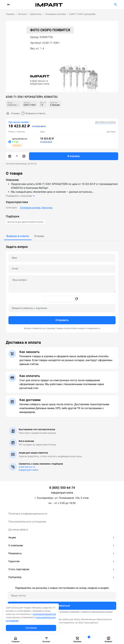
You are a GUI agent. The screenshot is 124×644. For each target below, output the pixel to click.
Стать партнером (62, 569)
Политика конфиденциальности (28, 514)
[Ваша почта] (62, 596)
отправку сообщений (70, 612)
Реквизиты (62, 553)
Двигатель (47, 208)
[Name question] (62, 258)
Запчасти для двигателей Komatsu (25, 222)
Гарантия (62, 561)
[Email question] (62, 269)
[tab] (18, 236)
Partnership (62, 577)
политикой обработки (44, 614)
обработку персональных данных (97, 612)
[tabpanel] (62, 286)
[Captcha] (62, 308)
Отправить (62, 320)
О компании (62, 546)
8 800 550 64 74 (27, 467)
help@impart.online (28, 470)
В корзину (74, 156)
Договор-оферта (18, 530)
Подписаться (62, 606)
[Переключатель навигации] (8, 5)
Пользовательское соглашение (27, 522)
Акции (62, 538)
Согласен (31, 628)
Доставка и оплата (105, 122)
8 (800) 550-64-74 (62, 488)
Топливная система (30, 208)
